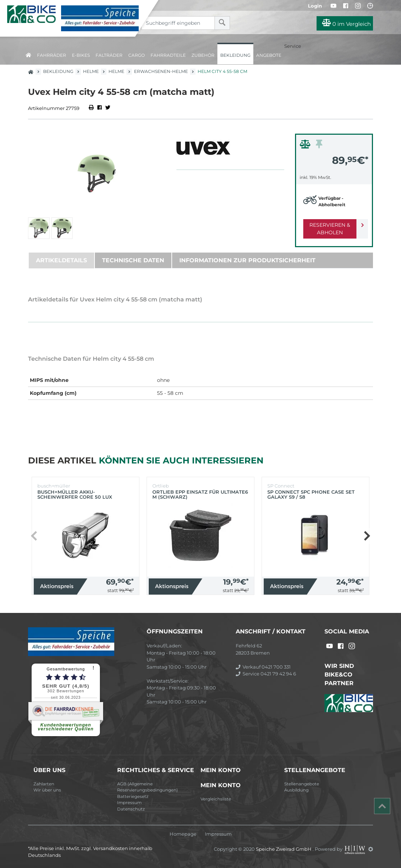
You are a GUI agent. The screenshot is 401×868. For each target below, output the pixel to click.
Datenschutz (131, 809)
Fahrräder (52, 55)
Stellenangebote (302, 784)
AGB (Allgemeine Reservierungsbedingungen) (148, 787)
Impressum (129, 803)
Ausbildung (296, 790)
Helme (91, 71)
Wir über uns (47, 790)
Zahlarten (44, 784)
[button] (367, 536)
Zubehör (203, 55)
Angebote (269, 55)
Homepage (183, 834)
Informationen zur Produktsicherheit (247, 260)
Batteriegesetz (133, 797)
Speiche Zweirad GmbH (284, 849)
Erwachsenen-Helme (161, 71)
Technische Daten (133, 260)
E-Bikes (81, 55)
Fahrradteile (168, 55)
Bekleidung (235, 55)
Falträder (109, 55)
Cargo (137, 55)
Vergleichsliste (216, 799)
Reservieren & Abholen (328, 229)
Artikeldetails (61, 260)
